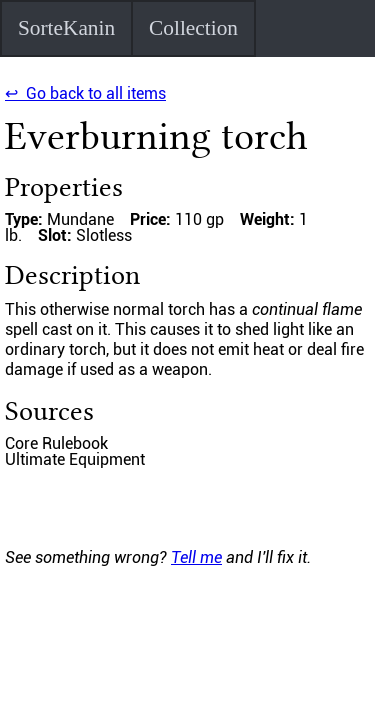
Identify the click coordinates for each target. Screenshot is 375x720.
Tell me (196, 557)
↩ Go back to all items (85, 93)
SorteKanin (66, 28)
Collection (193, 28)
